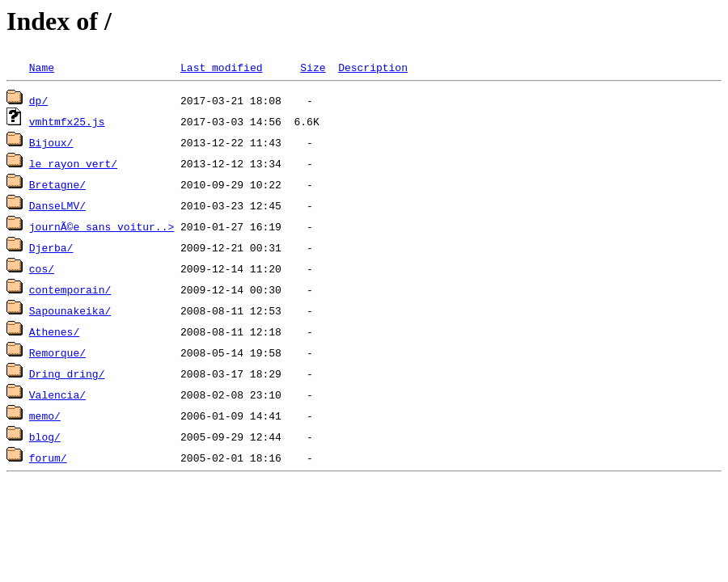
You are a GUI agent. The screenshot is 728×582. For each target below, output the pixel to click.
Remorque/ (57, 352)
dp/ (38, 100)
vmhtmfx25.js (67, 121)
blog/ (45, 436)
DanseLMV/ (57, 205)
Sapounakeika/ (70, 310)
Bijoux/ (51, 142)
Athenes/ (54, 331)
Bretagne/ (57, 184)
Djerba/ (51, 247)
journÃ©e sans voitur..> (102, 226)
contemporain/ (70, 289)
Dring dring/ (67, 373)
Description (373, 67)
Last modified (221, 67)
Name (42, 67)
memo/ (45, 415)
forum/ (48, 458)
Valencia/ (57, 394)
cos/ (42, 268)
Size (313, 67)
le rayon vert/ (73, 163)
